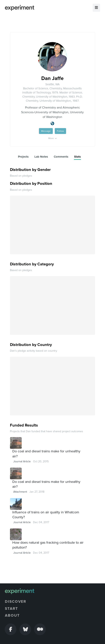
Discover (16, 602)
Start (11, 609)
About (12, 615)
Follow (60, 131)
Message (46, 131)
